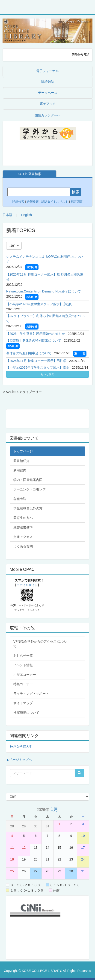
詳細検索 (18, 202)
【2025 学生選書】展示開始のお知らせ (36, 334)
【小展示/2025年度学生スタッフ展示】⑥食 (38, 367)
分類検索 (33, 202)
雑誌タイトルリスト (54, 202)
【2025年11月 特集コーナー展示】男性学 (36, 361)
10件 (14, 246)
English (27, 215)
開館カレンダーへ (47, 115)
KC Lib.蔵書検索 (30, 174)
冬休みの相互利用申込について (29, 353)
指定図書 (77, 202)
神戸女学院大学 (21, 747)
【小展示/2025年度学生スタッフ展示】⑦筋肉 (39, 304)
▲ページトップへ (19, 760)
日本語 (7, 215)
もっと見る (47, 374)
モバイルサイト (27, 585)
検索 (76, 192)
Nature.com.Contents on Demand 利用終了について (44, 291)
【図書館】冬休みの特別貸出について (34, 340)
